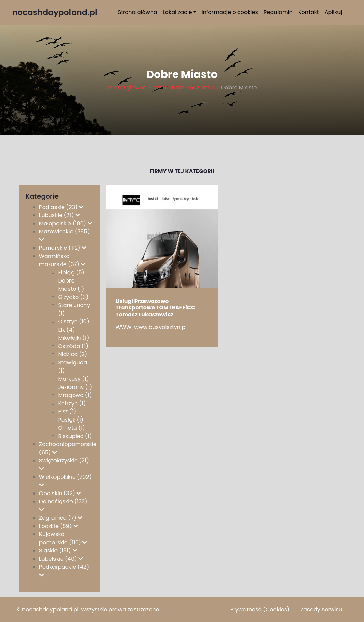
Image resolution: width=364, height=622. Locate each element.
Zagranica (61, 518)
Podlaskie (61, 207)
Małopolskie (66, 223)
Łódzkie (59, 526)
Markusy (74, 379)
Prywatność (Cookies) (260, 610)
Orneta (72, 428)
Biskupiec (75, 436)
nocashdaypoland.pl (50, 610)
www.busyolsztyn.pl (160, 327)
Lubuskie (60, 215)
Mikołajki (74, 338)
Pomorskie (63, 248)
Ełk (67, 330)
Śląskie (58, 551)
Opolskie (60, 493)
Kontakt (309, 12)
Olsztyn (74, 322)
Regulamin (278, 12)
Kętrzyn (72, 403)
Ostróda (73, 346)
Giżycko (73, 297)
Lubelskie (61, 559)
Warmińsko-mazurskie (184, 87)
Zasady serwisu (321, 610)
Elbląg (71, 272)
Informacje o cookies (230, 12)
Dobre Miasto (71, 285)
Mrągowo (75, 395)
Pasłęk (71, 420)
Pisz (67, 412)
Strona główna (138, 12)
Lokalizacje (177, 12)
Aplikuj (333, 12)
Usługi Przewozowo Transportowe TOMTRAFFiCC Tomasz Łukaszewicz (156, 308)
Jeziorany (75, 387)
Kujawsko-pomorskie (63, 538)
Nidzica (73, 354)
